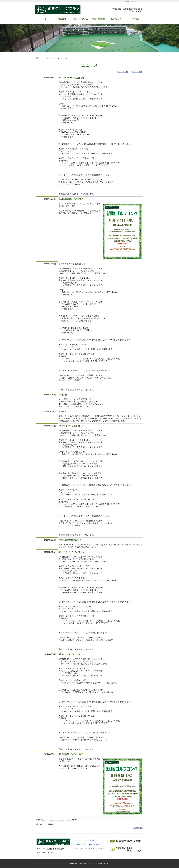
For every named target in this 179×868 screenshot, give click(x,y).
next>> (75, 820)
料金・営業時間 (99, 19)
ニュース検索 (137, 72)
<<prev (39, 820)
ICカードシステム (80, 19)
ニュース (84, 840)
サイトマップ (92, 848)
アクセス (135, 19)
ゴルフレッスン (117, 19)
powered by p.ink (138, 828)
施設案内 (62, 19)
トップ (44, 19)
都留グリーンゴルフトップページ (47, 58)
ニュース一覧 (122, 72)
